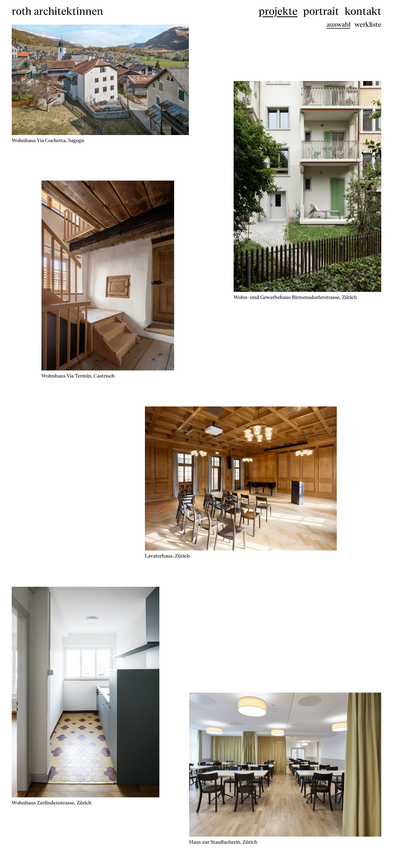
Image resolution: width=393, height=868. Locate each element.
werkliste (368, 25)
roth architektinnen (57, 11)
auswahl (339, 25)
